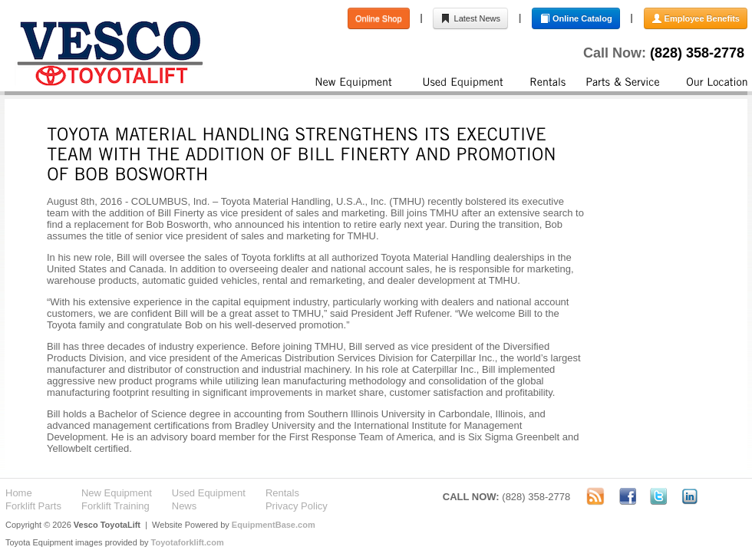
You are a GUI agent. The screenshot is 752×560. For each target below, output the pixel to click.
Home (19, 493)
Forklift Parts (33, 506)
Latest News (470, 18)
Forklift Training (115, 506)
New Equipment (117, 493)
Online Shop (379, 18)
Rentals (282, 493)
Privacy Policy (297, 506)
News (185, 506)
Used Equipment (209, 493)
